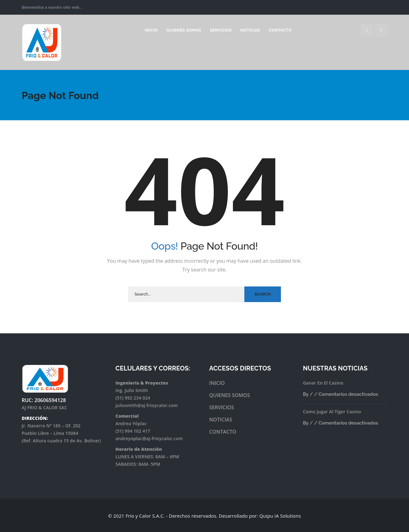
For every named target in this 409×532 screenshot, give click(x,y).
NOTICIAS (221, 420)
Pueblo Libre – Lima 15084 (50, 433)
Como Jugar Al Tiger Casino (332, 412)
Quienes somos (184, 30)
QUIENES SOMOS (230, 395)
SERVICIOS (222, 407)
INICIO (151, 30)
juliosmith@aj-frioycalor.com (147, 405)
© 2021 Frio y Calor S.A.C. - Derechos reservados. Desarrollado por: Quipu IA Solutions (204, 516)
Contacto (280, 30)
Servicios (221, 30)
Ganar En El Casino (323, 383)
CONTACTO (223, 432)
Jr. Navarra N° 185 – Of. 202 (51, 426)
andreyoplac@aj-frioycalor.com (149, 438)
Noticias (250, 30)
